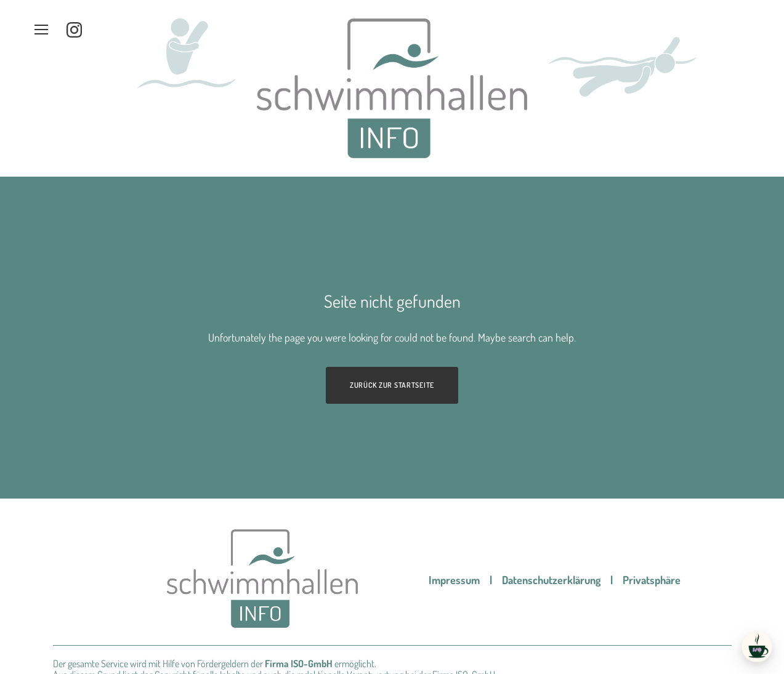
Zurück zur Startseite (392, 319)
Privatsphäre (652, 513)
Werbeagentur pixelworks (207, 660)
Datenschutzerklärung (551, 513)
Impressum (454, 513)
